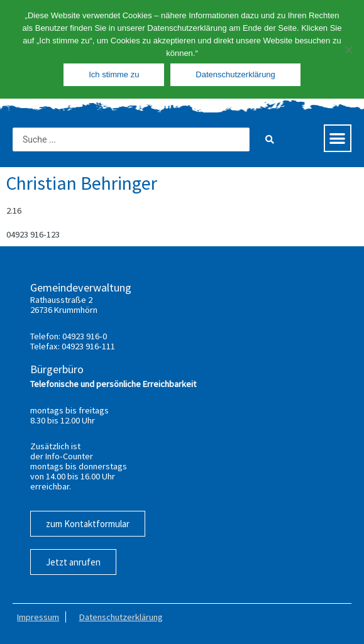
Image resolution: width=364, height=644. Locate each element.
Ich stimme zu (114, 74)
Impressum (38, 617)
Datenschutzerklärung (121, 617)
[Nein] (348, 50)
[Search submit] (270, 139)
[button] (338, 139)
